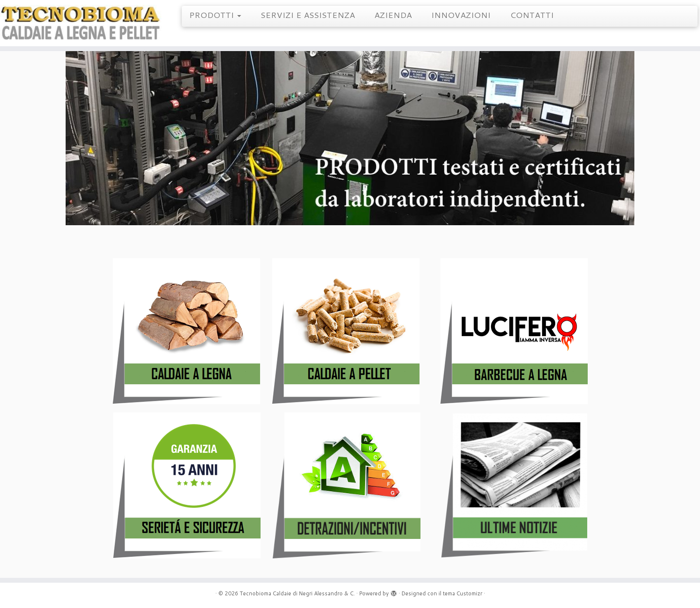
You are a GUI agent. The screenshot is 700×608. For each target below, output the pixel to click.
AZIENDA (393, 15)
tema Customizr (463, 593)
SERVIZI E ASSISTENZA (308, 15)
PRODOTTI (215, 15)
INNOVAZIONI (461, 15)
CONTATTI (532, 15)
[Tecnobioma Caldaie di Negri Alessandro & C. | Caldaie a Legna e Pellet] (81, 23)
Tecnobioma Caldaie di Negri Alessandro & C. (297, 593)
